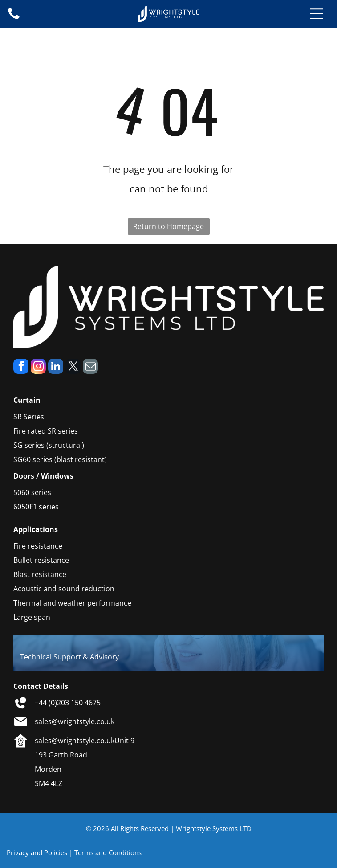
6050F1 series (36, 507)
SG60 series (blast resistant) (60, 459)
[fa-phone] (14, 18)
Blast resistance (40, 574)
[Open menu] (317, 14)
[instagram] (38, 367)
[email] (90, 367)
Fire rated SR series (46, 431)
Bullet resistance (41, 560)
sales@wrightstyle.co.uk (75, 721)
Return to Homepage (168, 226)
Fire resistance (38, 546)
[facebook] (21, 367)
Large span (32, 617)
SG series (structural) (49, 445)
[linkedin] (56, 367)
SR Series (29, 417)
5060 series (32, 492)
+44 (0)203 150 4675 (68, 703)
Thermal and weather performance (72, 603)
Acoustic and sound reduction (64, 589)
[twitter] (73, 367)
